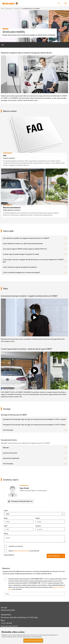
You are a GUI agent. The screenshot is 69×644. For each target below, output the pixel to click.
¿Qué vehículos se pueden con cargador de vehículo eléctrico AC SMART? (35, 238)
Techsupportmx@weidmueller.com (20, 501)
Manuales (35, 448)
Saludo (6, 510)
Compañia (38, 526)
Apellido (37, 518)
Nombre (6, 518)
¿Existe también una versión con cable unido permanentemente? (35, 243)
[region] (34, 636)
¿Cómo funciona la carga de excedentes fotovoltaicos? (35, 267)
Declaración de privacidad (8, 610)
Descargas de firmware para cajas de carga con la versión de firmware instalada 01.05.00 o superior (35, 419)
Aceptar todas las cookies (33, 641)
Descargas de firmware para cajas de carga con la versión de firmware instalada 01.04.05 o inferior (35, 425)
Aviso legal (4, 607)
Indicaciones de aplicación (35, 458)
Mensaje (6, 533)
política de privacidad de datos (21, 551)
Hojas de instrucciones (35, 453)
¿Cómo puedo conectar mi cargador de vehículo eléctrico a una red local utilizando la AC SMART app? (35, 261)
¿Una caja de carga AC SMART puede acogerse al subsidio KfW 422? (35, 249)
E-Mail (5, 526)
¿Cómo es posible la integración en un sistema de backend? (35, 272)
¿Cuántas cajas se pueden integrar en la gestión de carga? (35, 254)
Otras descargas (35, 430)
